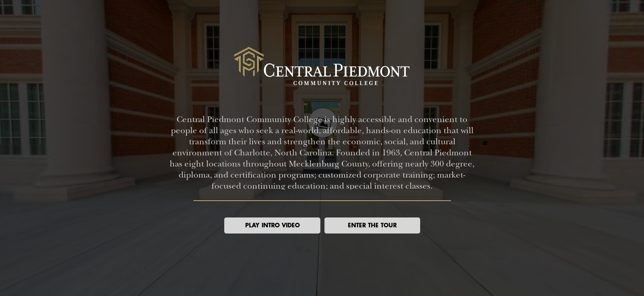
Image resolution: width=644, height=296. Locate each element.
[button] (272, 225)
